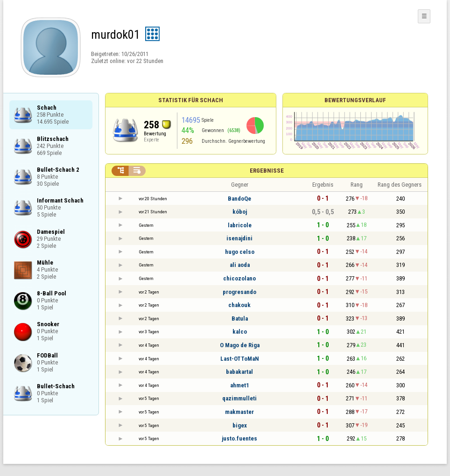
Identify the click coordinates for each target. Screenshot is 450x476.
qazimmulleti (239, 398)
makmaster (239, 412)
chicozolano (239, 278)
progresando (239, 292)
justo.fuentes (239, 438)
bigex (240, 425)
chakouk (239, 305)
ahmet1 (240, 385)
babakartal (239, 372)
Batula (240, 318)
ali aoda (240, 265)
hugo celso (240, 252)
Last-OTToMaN (240, 359)
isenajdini (239, 238)
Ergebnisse (267, 171)
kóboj (240, 212)
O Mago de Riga (240, 345)
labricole (240, 225)
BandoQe (239, 199)
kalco (240, 332)
